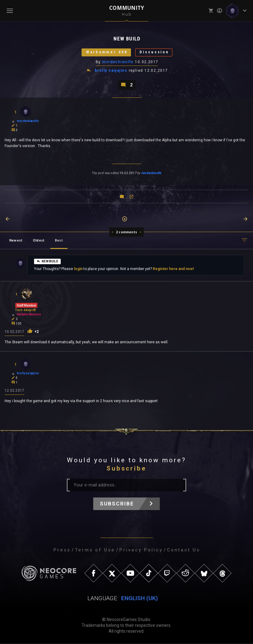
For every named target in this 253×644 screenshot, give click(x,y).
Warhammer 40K (105, 53)
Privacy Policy (141, 551)
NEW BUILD (47, 262)
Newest (16, 241)
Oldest (39, 241)
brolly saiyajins (111, 71)
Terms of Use (95, 551)
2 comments (126, 233)
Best (59, 241)
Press (62, 551)
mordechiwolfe (118, 62)
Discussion (156, 53)
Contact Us (183, 551)
